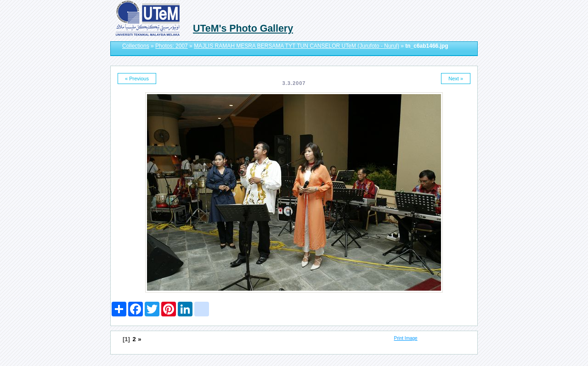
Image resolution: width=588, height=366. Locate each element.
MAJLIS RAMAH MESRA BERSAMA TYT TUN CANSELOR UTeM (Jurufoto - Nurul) (297, 46)
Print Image (406, 338)
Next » (456, 79)
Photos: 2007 (172, 46)
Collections (136, 46)
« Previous (137, 79)
